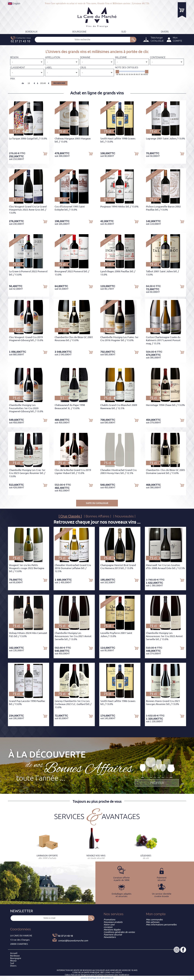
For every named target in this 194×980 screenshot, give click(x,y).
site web (99, 978)
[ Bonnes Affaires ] (97, 516)
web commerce (106, 978)
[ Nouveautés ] (124, 516)
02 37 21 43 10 (65, 936)
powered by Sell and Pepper (89, 978)
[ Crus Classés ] (70, 516)
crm (112, 978)
